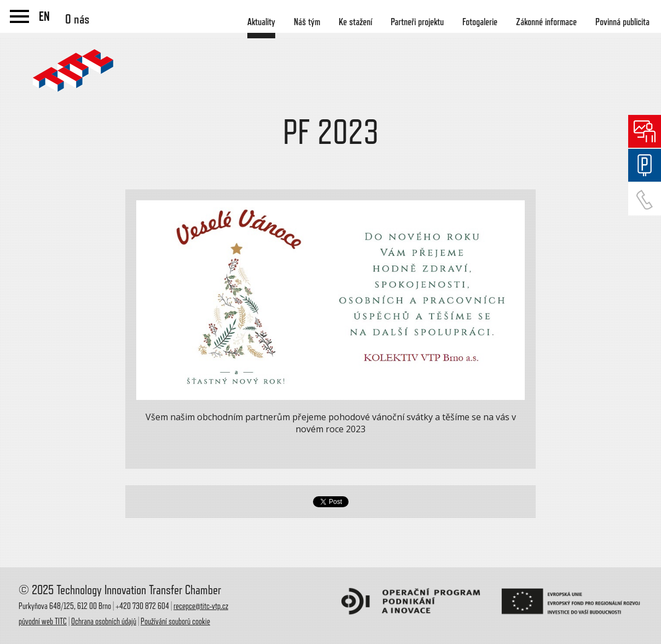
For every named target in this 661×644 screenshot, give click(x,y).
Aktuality (261, 22)
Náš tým (307, 22)
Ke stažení (355, 22)
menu (19, 16)
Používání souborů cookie (175, 622)
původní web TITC (43, 622)
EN (44, 16)
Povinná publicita (622, 22)
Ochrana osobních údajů (104, 622)
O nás (77, 19)
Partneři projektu (417, 22)
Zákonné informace (546, 22)
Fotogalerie (480, 22)
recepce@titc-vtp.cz (201, 606)
